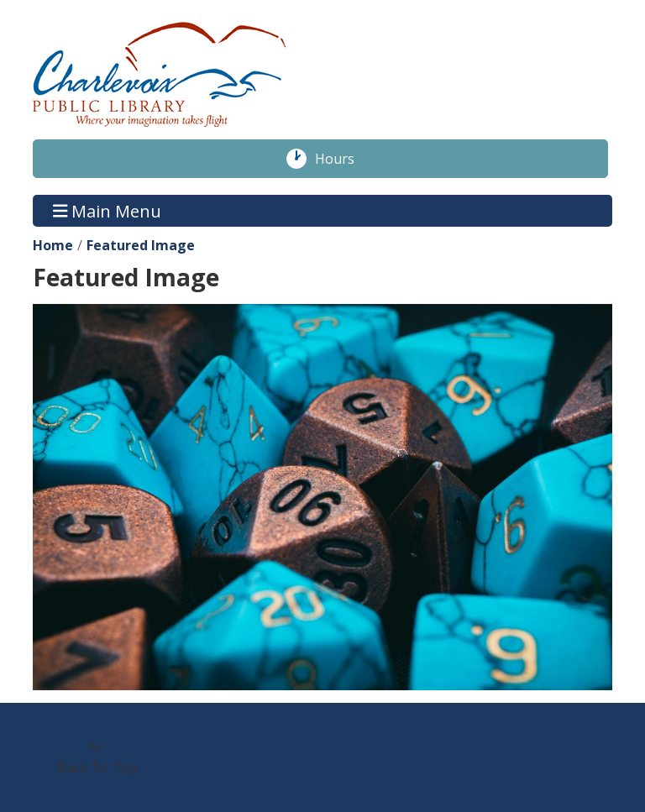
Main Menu (107, 210)
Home (53, 245)
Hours (343, 159)
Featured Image (141, 245)
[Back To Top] (93, 757)
